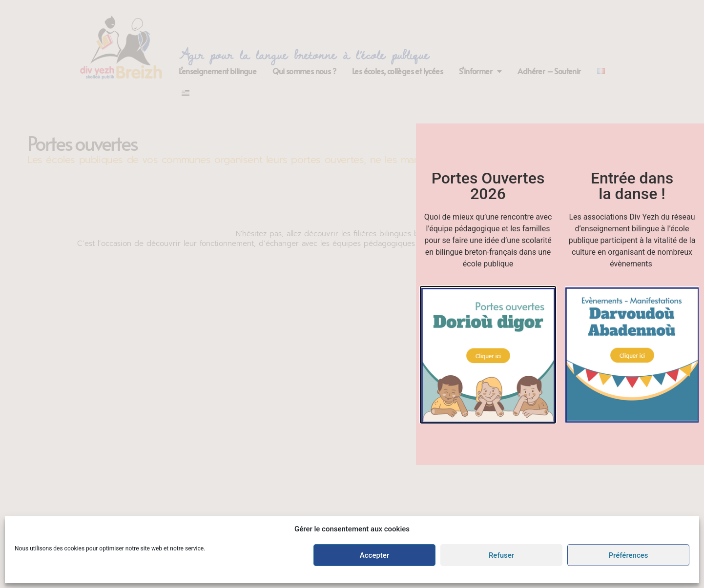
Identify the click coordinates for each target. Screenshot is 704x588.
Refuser (501, 555)
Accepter (374, 555)
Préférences (628, 555)
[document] (352, 294)
